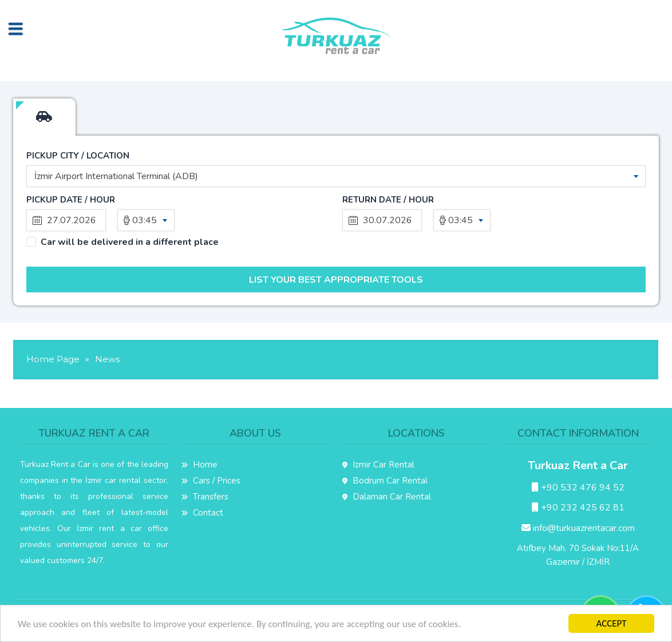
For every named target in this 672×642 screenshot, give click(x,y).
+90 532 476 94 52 (578, 488)
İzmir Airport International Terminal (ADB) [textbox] (116, 176)
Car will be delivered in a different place (130, 242)
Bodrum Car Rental (385, 481)
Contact (202, 513)
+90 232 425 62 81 (578, 508)
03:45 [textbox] (145, 220)
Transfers (205, 497)
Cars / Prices (211, 481)
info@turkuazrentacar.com (578, 528)
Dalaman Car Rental (387, 497)
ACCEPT (611, 623)
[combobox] (336, 176)
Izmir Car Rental (378, 465)
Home (199, 465)
